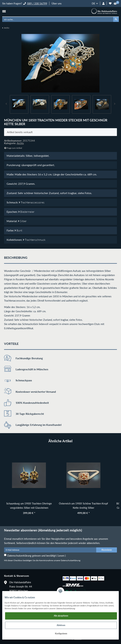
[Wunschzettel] (110, 3)
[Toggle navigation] (4, 11)
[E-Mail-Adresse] (50, 550)
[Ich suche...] (58, 19)
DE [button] (94, 3)
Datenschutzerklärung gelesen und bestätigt (36, 556)
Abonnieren (107, 550)
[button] (103, 3)
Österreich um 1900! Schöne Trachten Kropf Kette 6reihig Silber (83, 506)
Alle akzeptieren (61, 616)
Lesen (61, 556)
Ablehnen (61, 625)
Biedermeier (26, 212)
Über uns (57, 3)
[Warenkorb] (115, 3)
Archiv (20, 143)
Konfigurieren (61, 634)
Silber (22, 221)
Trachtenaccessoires (32, 202)
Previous (6, 104)
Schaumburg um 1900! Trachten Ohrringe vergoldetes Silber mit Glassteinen (29, 506)
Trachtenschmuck (34, 240)
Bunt (18, 230)
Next (115, 104)
